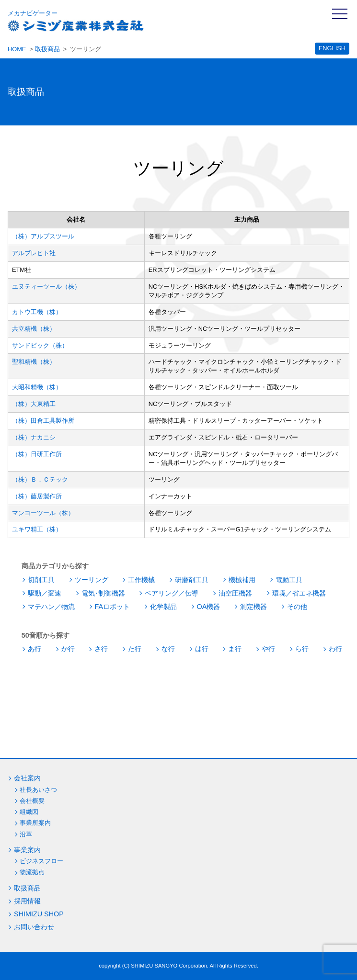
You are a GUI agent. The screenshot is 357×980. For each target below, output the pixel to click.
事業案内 (27, 850)
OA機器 (209, 607)
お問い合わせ (34, 927)
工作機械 (141, 580)
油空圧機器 (235, 593)
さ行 (101, 649)
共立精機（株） (34, 329)
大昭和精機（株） (37, 387)
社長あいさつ (38, 790)
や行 (268, 649)
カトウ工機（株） (37, 312)
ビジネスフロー (41, 861)
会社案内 (27, 778)
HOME (17, 49)
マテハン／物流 (51, 607)
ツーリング (92, 580)
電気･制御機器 (103, 593)
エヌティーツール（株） (46, 287)
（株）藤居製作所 (37, 496)
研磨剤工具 (192, 580)
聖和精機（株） (34, 362)
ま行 (235, 649)
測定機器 (253, 607)
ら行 (302, 649)
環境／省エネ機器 (299, 593)
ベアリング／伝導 (172, 593)
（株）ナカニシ (34, 437)
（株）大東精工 (34, 404)
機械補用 (242, 580)
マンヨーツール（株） (43, 513)
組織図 (29, 812)
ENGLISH (332, 48)
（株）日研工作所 (37, 454)
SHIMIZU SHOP (39, 914)
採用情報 (27, 901)
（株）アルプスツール (43, 236)
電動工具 (289, 580)
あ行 (35, 649)
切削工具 (41, 580)
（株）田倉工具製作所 (43, 421)
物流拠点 (32, 872)
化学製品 (163, 607)
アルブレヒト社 (34, 253)
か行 (68, 649)
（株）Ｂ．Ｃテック (40, 479)
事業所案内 (35, 823)
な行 (168, 649)
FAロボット (113, 607)
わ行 (335, 649)
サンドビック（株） (40, 345)
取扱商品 (47, 49)
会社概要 (32, 801)
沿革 (26, 834)
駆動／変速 (45, 593)
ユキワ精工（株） (37, 529)
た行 (135, 649)
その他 (297, 607)
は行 (202, 649)
